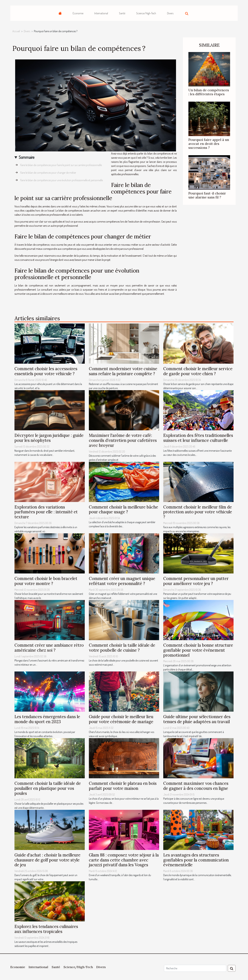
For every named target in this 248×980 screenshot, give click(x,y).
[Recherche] (195, 968)
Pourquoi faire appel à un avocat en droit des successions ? (209, 144)
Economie (78, 13)
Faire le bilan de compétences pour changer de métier (48, 173)
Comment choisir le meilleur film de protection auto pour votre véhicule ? (198, 512)
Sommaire (27, 157)
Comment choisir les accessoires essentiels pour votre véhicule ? (46, 371)
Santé (122, 13)
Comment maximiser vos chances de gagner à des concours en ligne (196, 786)
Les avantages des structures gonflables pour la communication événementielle (196, 860)
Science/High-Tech (146, 13)
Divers (170, 13)
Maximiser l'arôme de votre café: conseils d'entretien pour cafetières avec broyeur (123, 440)
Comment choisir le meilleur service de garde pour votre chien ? (198, 371)
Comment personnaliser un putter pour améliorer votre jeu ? (196, 581)
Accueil (16, 31)
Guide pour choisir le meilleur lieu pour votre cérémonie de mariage (121, 719)
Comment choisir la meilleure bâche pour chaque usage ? (123, 510)
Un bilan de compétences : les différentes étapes (209, 92)
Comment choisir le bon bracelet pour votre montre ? (46, 581)
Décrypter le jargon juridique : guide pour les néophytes (49, 438)
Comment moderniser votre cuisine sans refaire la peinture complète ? (123, 371)
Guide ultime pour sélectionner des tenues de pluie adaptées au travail (197, 719)
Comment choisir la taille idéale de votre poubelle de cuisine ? (122, 648)
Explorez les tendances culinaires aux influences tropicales (46, 929)
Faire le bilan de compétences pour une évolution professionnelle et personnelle (62, 180)
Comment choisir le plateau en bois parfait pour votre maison (123, 786)
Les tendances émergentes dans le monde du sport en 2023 (47, 719)
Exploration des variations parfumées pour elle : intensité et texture (46, 512)
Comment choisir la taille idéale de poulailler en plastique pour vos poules (48, 788)
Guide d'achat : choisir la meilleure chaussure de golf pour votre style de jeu (47, 860)
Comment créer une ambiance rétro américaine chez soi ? (49, 648)
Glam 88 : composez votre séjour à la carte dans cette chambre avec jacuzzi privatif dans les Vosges (124, 860)
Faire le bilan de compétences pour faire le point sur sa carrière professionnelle (61, 165)
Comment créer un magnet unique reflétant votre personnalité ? (122, 581)
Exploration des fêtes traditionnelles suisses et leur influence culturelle (198, 438)
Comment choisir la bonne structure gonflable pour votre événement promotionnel (198, 650)
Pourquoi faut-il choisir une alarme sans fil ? (207, 195)
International (101, 13)
